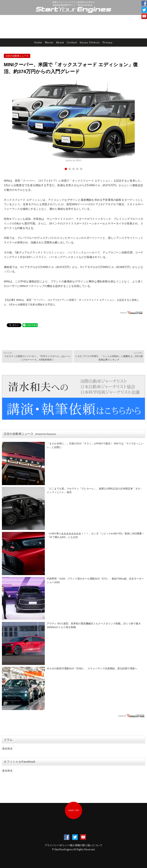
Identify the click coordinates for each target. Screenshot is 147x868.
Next (138, 121)
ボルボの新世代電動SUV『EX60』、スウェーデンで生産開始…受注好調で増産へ (92, 669)
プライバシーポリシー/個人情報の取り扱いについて (74, 845)
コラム (8, 739)
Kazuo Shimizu (90, 42)
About (60, 42)
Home (38, 42)
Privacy (108, 42)
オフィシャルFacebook (19, 762)
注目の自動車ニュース (17, 56)
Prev (9, 121)
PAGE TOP (74, 810)
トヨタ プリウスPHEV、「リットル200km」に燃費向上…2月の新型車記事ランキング (109, 356)
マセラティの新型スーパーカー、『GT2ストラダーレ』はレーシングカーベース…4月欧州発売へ (37, 356)
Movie (49, 42)
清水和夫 (7, 749)
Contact (72, 42)
